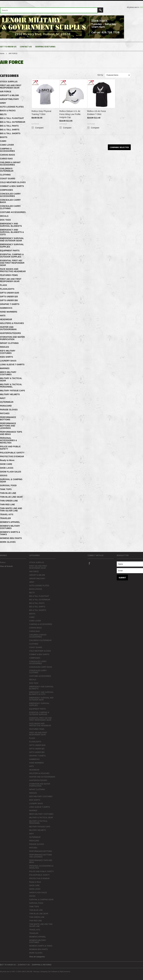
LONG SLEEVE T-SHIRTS (12, 364)
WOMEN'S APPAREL (10, 522)
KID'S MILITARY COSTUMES (8, 352)
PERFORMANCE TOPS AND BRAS (11, 433)
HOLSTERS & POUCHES (12, 323)
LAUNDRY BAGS (8, 361)
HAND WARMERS (9, 312)
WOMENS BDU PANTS (11, 538)
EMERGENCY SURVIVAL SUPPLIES (12, 246)
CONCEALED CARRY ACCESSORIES (10, 195)
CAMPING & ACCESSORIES (7, 150)
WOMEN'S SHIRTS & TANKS (10, 533)
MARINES (5, 368)
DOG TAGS (5, 220)
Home (2, 53)
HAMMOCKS (6, 308)
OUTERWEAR (7, 402)
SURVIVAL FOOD (8, 485)
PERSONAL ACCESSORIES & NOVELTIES (8, 440)
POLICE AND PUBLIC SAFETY (10, 448)
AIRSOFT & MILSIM (9, 95)
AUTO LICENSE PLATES (12, 107)
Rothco (3, 562)
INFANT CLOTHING (9, 343)
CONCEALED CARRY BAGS (10, 201)
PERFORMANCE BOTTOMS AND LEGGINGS (8, 426)
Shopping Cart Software (49, 972)
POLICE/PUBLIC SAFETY (12, 453)
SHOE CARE (6, 464)
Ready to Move (7, 460)
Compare (39, 128)
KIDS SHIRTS (6, 357)
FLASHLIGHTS (7, 289)
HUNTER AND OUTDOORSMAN (8, 328)
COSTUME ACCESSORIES (13, 212)
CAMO (3, 141)
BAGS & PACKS (8, 111)
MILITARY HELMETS (10, 394)
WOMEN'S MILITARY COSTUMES (10, 527)
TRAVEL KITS (7, 514)
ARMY (3, 103)
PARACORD (6, 406)
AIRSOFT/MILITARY (9, 99)
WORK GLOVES (8, 542)
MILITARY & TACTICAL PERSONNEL (11, 386)
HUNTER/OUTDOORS (10, 333)
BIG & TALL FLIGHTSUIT (12, 118)
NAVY (3, 398)
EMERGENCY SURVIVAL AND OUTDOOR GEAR (12, 239)
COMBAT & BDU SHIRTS (12, 186)
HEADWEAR (6, 319)
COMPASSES (6, 190)
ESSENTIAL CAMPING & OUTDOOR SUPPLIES (12, 256)
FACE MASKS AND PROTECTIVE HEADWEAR (13, 270)
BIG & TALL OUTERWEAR (13, 122)
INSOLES (4, 347)
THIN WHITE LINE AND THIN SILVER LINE (11, 509)
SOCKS (4, 476)
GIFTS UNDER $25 (9, 297)
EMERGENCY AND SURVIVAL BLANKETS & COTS (12, 232)
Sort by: (100, 75)
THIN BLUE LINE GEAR (11, 497)
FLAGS (3, 285)
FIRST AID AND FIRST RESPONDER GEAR (11, 87)
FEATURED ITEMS (9, 275)
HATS (3, 316)
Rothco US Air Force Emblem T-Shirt (97, 113)
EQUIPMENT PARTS (10, 251)
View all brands (6, 566)
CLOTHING (5, 175)
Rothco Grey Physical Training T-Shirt (41, 113)
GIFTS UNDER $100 (9, 293)
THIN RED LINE (7, 504)
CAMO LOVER (7, 145)
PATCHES (5, 413)
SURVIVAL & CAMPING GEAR (11, 480)
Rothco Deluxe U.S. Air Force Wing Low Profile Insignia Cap (70, 114)
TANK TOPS (6, 489)
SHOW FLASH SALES (11, 472)
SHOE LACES (7, 468)
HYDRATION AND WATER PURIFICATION (12, 338)
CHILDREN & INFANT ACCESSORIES (10, 164)
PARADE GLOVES (9, 410)
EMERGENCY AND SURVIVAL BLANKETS (11, 225)
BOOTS (4, 137)
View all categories (37, 957)
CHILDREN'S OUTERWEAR (7, 170)
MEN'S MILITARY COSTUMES (8, 373)
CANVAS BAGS (7, 155)
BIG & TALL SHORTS (10, 133)
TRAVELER (5, 518)
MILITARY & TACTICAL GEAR (11, 379)
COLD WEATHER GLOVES (13, 182)
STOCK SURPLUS (9, 82)
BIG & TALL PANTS (9, 126)
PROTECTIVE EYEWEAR (12, 456)
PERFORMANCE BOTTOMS (8, 418)
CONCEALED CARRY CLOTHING (10, 207)
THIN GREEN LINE (9, 501)
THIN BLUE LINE (8, 493)
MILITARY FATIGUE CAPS (12, 391)
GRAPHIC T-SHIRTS (10, 304)
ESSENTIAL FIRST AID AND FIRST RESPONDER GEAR (12, 263)
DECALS (4, 216)
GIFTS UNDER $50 (9, 300)
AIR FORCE (6, 92)
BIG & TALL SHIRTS (10, 130)
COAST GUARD (8, 179)
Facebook (89, 563)
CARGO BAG (6, 159)
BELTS (3, 114)
